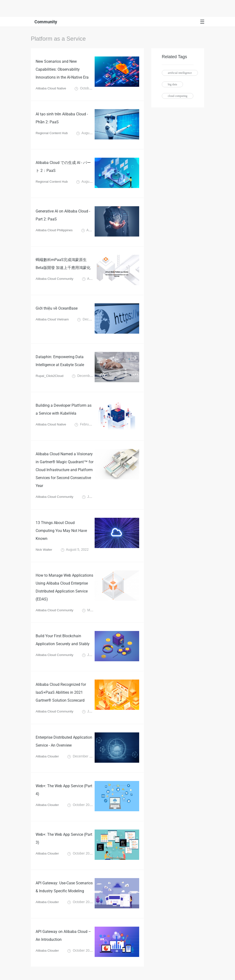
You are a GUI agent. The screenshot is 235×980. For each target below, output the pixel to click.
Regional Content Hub (52, 134)
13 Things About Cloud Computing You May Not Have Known (61, 533)
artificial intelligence (180, 73)
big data (172, 84)
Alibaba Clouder (48, 761)
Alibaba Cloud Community (55, 280)
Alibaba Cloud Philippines (55, 231)
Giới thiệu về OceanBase (57, 309)
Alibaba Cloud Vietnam (53, 320)
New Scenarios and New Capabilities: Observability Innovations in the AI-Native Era (62, 70)
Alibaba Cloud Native (51, 89)
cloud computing (178, 96)
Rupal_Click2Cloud (50, 377)
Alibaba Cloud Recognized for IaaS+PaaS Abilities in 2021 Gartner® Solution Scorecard (61, 696)
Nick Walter (44, 552)
